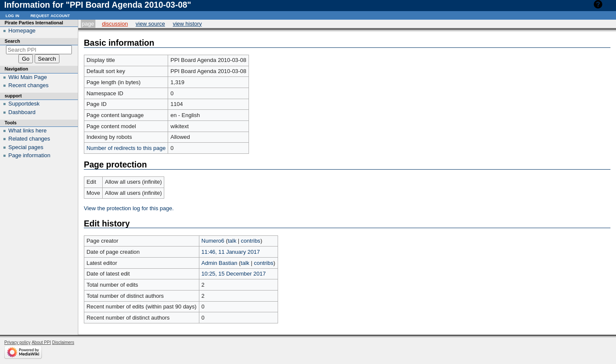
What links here (28, 131)
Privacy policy (17, 342)
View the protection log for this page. (129, 208)
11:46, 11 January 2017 (231, 252)
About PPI (41, 342)
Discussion (115, 24)
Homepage (22, 31)
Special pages (26, 147)
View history (187, 24)
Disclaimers (63, 342)
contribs (251, 241)
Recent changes (29, 85)
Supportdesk (24, 104)
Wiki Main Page (28, 77)
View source (150, 24)
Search (12, 41)
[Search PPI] (39, 50)
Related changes (30, 139)
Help (610, 4)
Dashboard (22, 112)
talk (232, 241)
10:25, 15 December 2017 (234, 274)
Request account (50, 15)
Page (88, 24)
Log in (12, 15)
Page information (30, 155)
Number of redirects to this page (126, 148)
